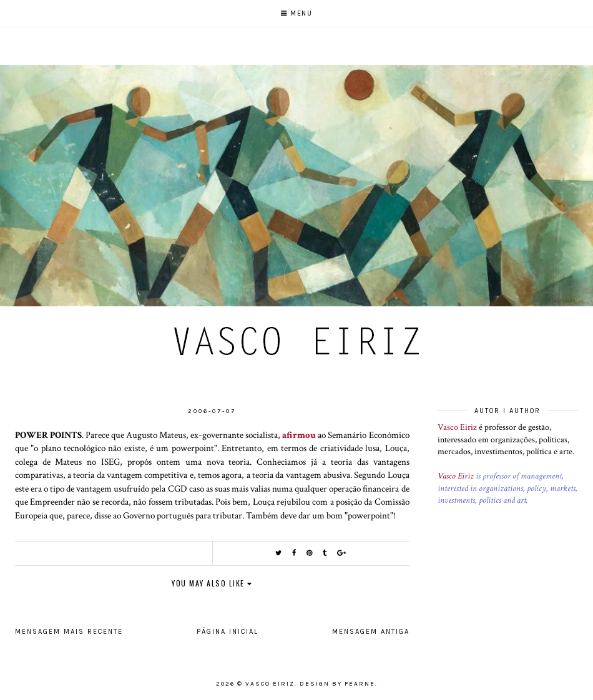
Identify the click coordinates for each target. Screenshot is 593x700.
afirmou (299, 435)
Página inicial (228, 632)
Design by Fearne (337, 684)
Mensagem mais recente (69, 632)
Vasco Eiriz (457, 427)
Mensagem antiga (371, 632)
